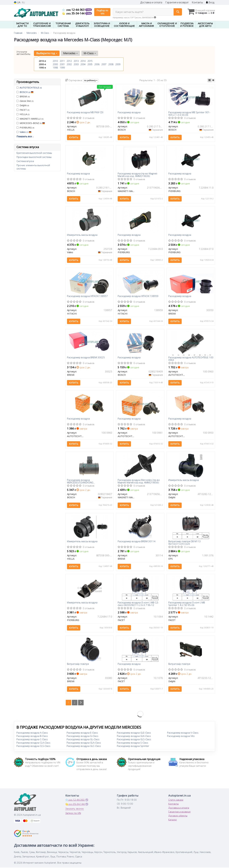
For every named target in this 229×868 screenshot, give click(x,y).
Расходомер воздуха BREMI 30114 (137, 542)
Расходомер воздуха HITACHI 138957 (87, 296)
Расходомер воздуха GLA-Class (84, 743)
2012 (69, 61)
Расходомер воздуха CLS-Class (33, 746)
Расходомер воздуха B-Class (32, 736)
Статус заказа (176, 800)
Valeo (25, 132)
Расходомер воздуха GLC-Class (84, 746)
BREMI (23, 96)
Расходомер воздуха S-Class (133, 743)
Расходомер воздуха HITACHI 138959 (138, 296)
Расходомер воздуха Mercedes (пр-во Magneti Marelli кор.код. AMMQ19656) (139, 481)
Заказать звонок (75, 809)
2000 (55, 64)
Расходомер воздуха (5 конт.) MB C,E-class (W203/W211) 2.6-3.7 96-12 (138, 604)
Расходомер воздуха (129, 112)
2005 (90, 64)
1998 (55, 68)
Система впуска (25, 161)
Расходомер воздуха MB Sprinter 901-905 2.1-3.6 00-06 (189, 113)
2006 (97, 64)
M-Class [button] (90, 53)
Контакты (197, 2)
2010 (55, 61)
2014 (83, 61)
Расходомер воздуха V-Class (183, 733)
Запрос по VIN (73, 813)
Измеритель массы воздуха (82, 235)
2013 (76, 61)
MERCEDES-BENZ (31, 123)
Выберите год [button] (47, 53)
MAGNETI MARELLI (30, 119)
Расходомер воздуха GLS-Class (134, 740)
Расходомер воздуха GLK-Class (134, 736)
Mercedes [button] (70, 53)
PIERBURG (25, 127)
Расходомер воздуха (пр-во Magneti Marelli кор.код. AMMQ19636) (137, 175)
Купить (74, 138)
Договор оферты (178, 816)
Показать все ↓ (25, 136)
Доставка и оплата (151, 2)
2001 (62, 64)
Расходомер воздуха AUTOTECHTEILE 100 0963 (191, 359)
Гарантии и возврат (180, 812)
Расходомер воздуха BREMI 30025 (86, 358)
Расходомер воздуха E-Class (82, 733)
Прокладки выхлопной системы (34, 157)
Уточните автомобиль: (24, 53)
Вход (210, 2)
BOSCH (27, 92)
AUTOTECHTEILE (31, 88)
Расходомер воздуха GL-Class (83, 740)
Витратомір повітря (78, 664)
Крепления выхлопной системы (34, 153)
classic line (25, 101)
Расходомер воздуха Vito (181, 736)
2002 (69, 64)
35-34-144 (74, 13)
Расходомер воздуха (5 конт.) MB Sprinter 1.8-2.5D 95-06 (187, 604)
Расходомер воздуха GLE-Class (134, 733)
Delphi (23, 105)
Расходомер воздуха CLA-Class (33, 743)
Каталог (173, 820)
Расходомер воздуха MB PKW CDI (85, 112)
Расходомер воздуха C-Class (32, 740)
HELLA (23, 114)
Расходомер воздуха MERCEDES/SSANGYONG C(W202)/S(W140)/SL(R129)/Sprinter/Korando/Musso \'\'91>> (90, 481)
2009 (118, 64)
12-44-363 (74, 10)
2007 (104, 64)
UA (17, 2)
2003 (76, 64)
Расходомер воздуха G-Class (83, 736)
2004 (83, 64)
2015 (90, 61)
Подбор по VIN (102, 12)
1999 (62, 68)
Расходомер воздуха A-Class (32, 733)
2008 (111, 64)
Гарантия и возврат (177, 2)
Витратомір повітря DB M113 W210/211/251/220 (184, 543)
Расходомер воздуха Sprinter (133, 746)
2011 (62, 61)
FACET (23, 110)
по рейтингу (91, 80)
